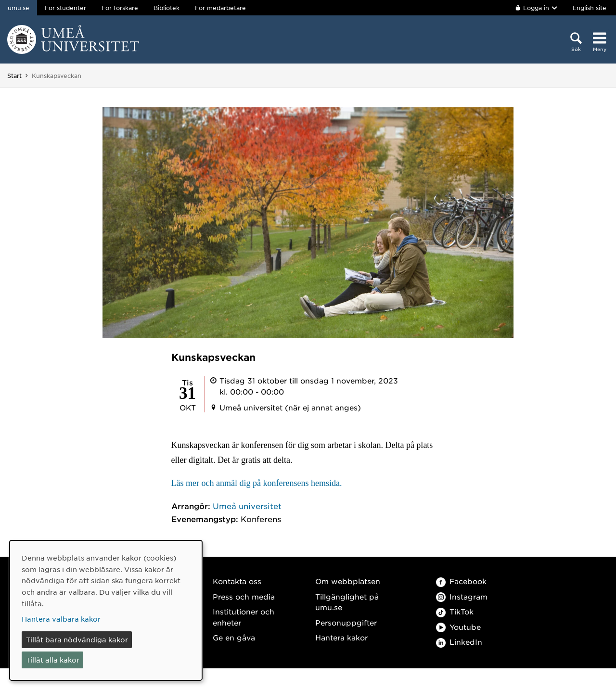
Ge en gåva (234, 637)
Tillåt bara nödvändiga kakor (77, 639)
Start (14, 76)
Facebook (461, 581)
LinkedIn (459, 642)
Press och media (244, 596)
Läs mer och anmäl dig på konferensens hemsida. (257, 483)
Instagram (462, 596)
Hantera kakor (341, 637)
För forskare (120, 8)
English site (590, 8)
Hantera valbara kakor (61, 619)
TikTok (455, 611)
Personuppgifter (346, 622)
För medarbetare (220, 8)
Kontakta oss (237, 581)
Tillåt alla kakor (53, 660)
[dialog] (106, 610)
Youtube (458, 627)
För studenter (65, 8)
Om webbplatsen (348, 581)
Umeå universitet (247, 506)
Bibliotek (167, 8)
